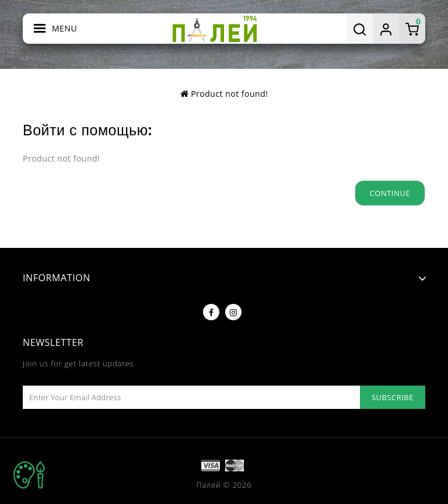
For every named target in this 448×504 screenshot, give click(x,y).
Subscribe (393, 397)
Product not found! (229, 94)
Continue (390, 193)
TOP (29, 475)
